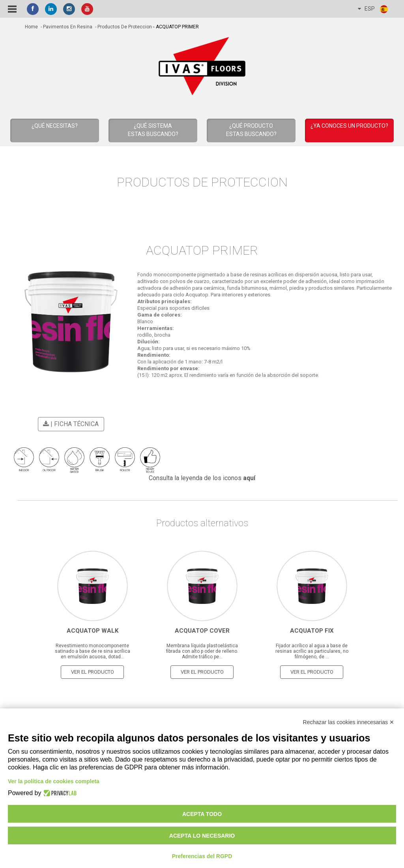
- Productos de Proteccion (123, 27)
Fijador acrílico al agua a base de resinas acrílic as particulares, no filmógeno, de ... (312, 650)
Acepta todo (202, 814)
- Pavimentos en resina (66, 27)
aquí (249, 477)
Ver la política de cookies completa (54, 781)
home (31, 27)
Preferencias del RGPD (202, 856)
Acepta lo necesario (202, 836)
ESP (373, 9)
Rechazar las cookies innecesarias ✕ (349, 722)
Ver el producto (93, 671)
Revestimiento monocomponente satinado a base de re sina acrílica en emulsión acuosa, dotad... (93, 650)
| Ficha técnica (70, 424)
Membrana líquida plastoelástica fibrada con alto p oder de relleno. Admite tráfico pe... (202, 650)
